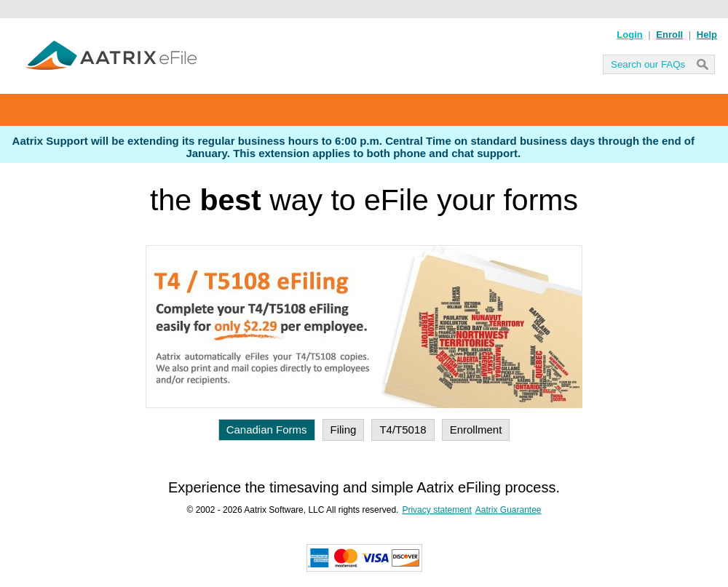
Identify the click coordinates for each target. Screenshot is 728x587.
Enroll (669, 35)
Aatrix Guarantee (509, 510)
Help (707, 35)
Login (629, 35)
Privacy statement (436, 510)
